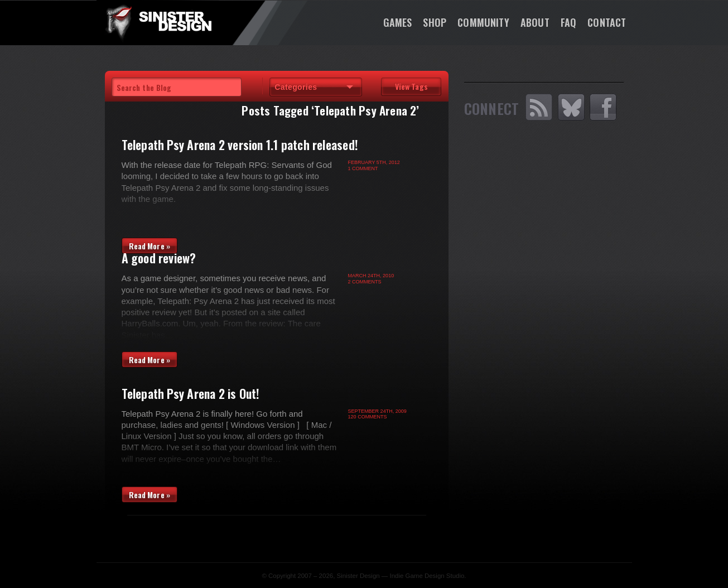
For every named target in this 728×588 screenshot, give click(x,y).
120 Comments (368, 417)
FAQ (569, 22)
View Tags (411, 86)
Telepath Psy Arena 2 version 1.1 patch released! (240, 144)
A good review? (159, 258)
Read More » (150, 246)
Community (483, 22)
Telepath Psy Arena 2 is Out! (191, 393)
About (535, 22)
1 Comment (363, 168)
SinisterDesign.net (158, 22)
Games (398, 22)
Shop (435, 22)
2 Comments (365, 282)
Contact (607, 22)
